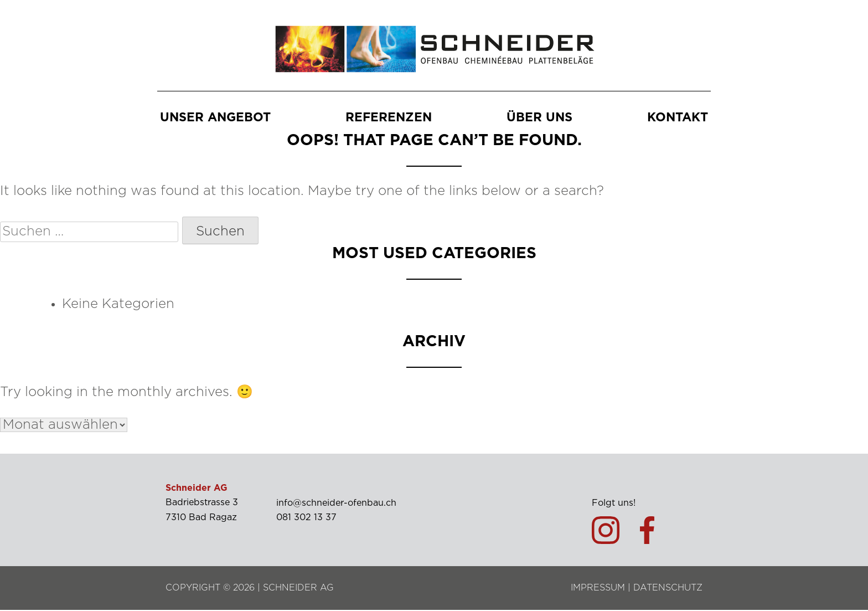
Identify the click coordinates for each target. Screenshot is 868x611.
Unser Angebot (215, 118)
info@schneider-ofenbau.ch (336, 504)
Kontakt (678, 118)
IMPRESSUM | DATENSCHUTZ (637, 589)
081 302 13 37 (306, 519)
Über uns (539, 118)
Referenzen (389, 118)
